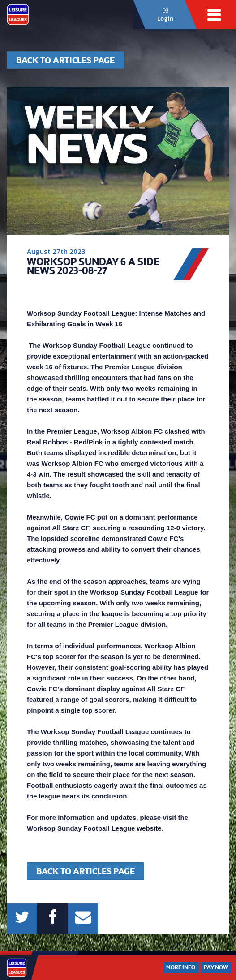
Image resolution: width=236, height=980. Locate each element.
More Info (181, 967)
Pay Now (216, 967)
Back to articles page (65, 60)
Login (165, 15)
